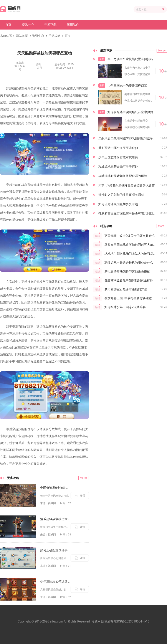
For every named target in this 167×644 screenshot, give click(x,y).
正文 (68, 36)
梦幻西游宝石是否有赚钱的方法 (126, 289)
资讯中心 (28, 25)
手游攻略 (55, 36)
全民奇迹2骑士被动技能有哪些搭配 (55, 488)
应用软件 (73, 25)
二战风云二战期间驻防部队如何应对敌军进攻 (129, 138)
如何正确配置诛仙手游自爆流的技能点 (55, 550)
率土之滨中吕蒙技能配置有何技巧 (130, 59)
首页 (8, 25)
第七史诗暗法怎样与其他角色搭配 (127, 271)
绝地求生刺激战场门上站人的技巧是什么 (132, 254)
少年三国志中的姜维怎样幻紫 (127, 86)
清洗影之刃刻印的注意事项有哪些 (121, 195)
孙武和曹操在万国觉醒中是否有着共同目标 (127, 213)
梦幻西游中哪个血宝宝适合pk (118, 148)
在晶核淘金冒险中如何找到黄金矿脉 (129, 280)
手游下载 (50, 25)
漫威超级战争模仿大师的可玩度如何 (55, 519)
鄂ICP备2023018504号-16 (132, 621)
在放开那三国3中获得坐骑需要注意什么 (131, 298)
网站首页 (22, 36)
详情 (83, 495)
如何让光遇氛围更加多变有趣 (118, 204)
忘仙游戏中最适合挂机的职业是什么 (129, 263)
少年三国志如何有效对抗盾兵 (118, 157)
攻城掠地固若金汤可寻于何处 (118, 167)
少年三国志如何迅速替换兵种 (55, 581)
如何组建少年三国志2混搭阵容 (125, 307)
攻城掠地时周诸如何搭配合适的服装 (123, 176)
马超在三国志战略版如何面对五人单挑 (130, 245)
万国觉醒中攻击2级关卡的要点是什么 (130, 236)
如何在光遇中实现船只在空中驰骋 (130, 112)
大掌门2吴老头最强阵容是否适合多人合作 (127, 185)
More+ (84, 478)
